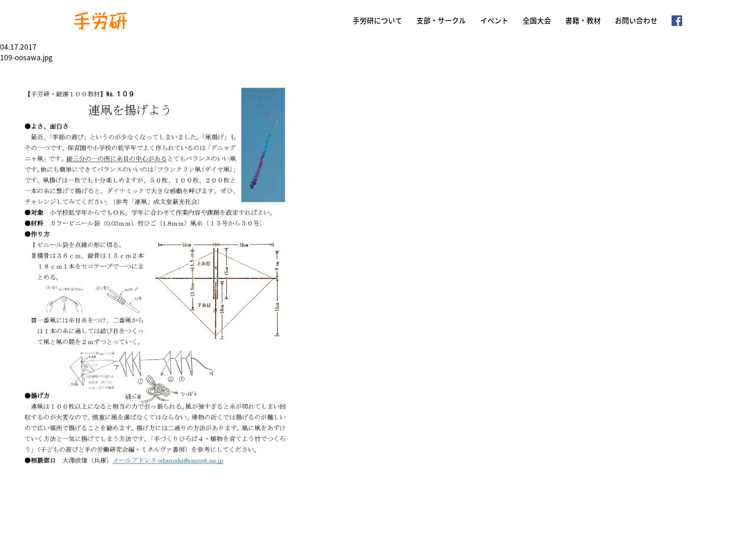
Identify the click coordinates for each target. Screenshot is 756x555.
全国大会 (537, 21)
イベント (494, 21)
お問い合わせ (636, 21)
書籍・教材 (583, 21)
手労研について (377, 21)
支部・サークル (441, 21)
